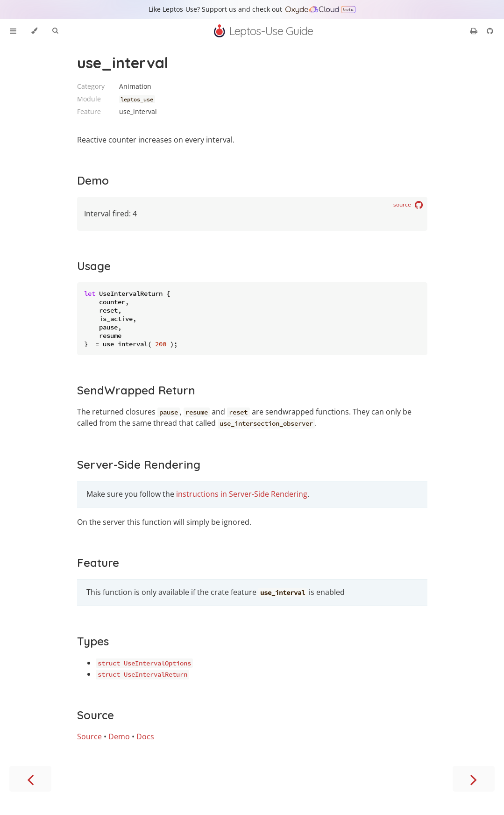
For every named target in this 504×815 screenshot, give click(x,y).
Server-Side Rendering (139, 465)
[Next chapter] (474, 779)
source (408, 205)
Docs (145, 736)
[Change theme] (34, 31)
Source (96, 715)
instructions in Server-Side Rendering (242, 494)
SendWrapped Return (136, 390)
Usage (94, 266)
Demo (93, 180)
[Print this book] (475, 31)
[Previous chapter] (30, 779)
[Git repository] (490, 31)
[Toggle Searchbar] (55, 31)
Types (93, 641)
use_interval (123, 63)
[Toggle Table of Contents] (13, 31)
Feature (98, 563)
